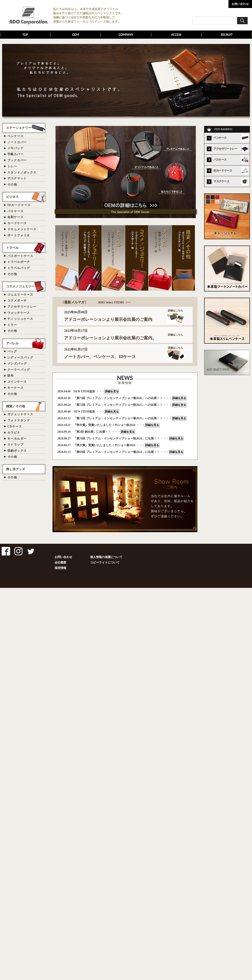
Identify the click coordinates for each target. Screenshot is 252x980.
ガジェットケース (20, 414)
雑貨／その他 (16, 406)
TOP (25, 35)
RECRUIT (227, 35)
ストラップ (15, 445)
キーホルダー (17, 439)
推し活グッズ (16, 469)
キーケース (15, 388)
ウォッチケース (19, 313)
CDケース (15, 427)
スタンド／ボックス (22, 173)
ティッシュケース (20, 319)
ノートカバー (17, 142)
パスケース (15, 211)
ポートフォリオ (19, 235)
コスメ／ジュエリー (20, 286)
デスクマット (17, 178)
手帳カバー (15, 154)
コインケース (17, 382)
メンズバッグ (17, 364)
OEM (75, 35)
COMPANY (126, 35)
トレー (12, 166)
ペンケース (15, 136)
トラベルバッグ (19, 268)
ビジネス (12, 197)
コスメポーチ (17, 301)
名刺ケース (15, 217)
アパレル (12, 343)
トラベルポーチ (19, 262)
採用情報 (60, 568)
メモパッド (15, 148)
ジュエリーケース (20, 295)
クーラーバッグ (19, 370)
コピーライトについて (105, 563)
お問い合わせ (63, 557)
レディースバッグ (20, 358)
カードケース (17, 223)
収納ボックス (17, 451)
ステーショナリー (19, 128)
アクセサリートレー (22, 307)
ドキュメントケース (22, 229)
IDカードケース (19, 205)
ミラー (12, 325)
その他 (12, 184)
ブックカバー (17, 160)
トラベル (12, 248)
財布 (11, 376)
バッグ (12, 351)
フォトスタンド (19, 420)
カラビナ (14, 433)
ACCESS (176, 35)
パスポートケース (20, 256)
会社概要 (60, 563)
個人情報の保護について (106, 557)
